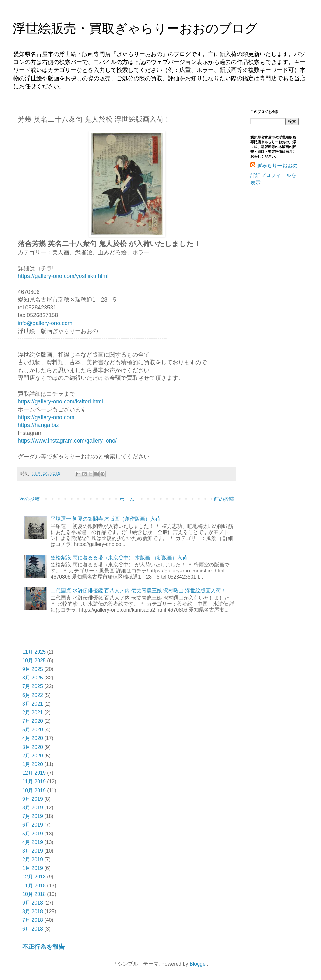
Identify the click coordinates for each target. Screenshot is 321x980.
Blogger (198, 964)
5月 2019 (33, 834)
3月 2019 (33, 851)
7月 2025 (33, 686)
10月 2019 (34, 790)
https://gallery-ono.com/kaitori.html (60, 401)
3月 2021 (33, 704)
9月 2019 (33, 799)
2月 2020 (33, 756)
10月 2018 (34, 894)
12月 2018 (34, 877)
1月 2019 (33, 868)
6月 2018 (33, 929)
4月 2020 (33, 738)
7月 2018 (33, 920)
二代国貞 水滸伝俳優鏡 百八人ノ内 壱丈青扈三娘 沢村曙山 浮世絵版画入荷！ (138, 590)
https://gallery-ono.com (46, 417)
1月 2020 (33, 764)
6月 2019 (33, 825)
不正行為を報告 (43, 947)
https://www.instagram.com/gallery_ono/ (67, 441)
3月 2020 (33, 747)
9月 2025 (33, 669)
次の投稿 (30, 499)
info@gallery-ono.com (45, 323)
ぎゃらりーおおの (277, 166)
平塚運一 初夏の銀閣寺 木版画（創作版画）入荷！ (108, 519)
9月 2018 (33, 903)
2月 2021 (33, 712)
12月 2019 (34, 773)
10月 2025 (34, 660)
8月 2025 (33, 678)
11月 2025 (34, 652)
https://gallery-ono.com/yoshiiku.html (63, 276)
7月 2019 (33, 816)
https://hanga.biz (38, 425)
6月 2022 (33, 695)
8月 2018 (33, 911)
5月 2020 (33, 730)
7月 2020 (33, 721)
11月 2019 (34, 781)
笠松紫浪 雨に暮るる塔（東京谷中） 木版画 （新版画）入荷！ (121, 558)
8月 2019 (33, 808)
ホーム (127, 499)
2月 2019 (33, 859)
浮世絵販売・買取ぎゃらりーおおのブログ (135, 28)
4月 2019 (33, 842)
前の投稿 (224, 499)
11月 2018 (34, 886)
